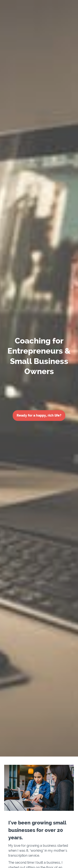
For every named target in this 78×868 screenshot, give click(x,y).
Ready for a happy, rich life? (39, 415)
